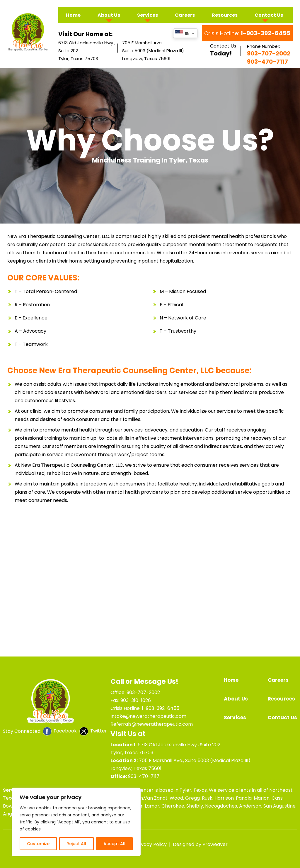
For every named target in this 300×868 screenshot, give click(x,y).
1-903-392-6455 (161, 708)
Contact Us (269, 15)
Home (73, 15)
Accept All (114, 844)
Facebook (60, 731)
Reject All (76, 844)
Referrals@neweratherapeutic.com (152, 724)
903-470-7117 (144, 776)
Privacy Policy (151, 844)
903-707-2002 (143, 692)
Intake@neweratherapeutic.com (148, 716)
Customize (38, 844)
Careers (185, 15)
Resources (225, 15)
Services (148, 15)
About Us (109, 15)
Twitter (93, 731)
